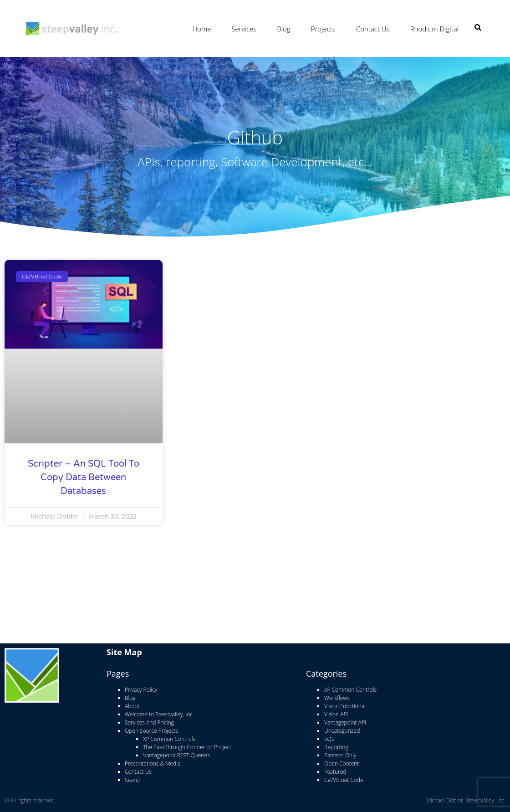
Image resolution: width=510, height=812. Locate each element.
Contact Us (373, 29)
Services (244, 29)
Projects (323, 29)
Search (133, 780)
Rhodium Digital (434, 29)
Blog (283, 29)
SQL (329, 739)
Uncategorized (342, 731)
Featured (335, 772)
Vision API (336, 714)
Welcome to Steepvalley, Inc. (159, 714)
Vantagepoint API (345, 722)
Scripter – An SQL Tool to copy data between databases (84, 478)
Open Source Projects (151, 731)
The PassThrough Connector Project (187, 747)
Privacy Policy (141, 690)
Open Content (342, 763)
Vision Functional (345, 706)
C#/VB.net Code (344, 780)
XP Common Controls (169, 739)
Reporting (336, 747)
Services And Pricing (149, 722)
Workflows (337, 698)
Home (201, 29)
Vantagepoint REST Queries (176, 755)
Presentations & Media (153, 763)
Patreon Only (340, 755)
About (132, 706)
